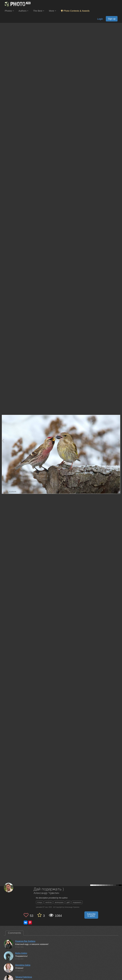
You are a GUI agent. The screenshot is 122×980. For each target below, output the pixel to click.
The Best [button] (39, 11)
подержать (77, 902)
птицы (40, 902)
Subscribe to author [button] (91, 915)
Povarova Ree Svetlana (25, 941)
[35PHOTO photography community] (17, 4)
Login (100, 19)
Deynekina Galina (23, 965)
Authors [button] (24, 11)
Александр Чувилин (46, 893)
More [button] (53, 11)
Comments (14, 933)
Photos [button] (9, 11)
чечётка (48, 902)
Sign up (112, 19)
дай (68, 902)
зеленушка (59, 902)
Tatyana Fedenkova (24, 977)
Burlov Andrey (21, 953)
